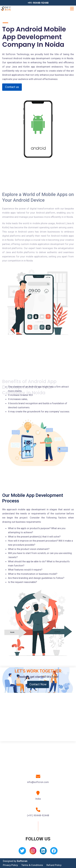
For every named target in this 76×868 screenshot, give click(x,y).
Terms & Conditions (32, 865)
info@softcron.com (38, 782)
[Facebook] (54, 852)
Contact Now (38, 684)
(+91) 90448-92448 (38, 815)
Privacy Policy (10, 865)
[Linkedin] (43, 852)
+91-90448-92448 (38, 3)
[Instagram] (33, 852)
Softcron (22, 861)
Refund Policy (54, 865)
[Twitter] (22, 852)
